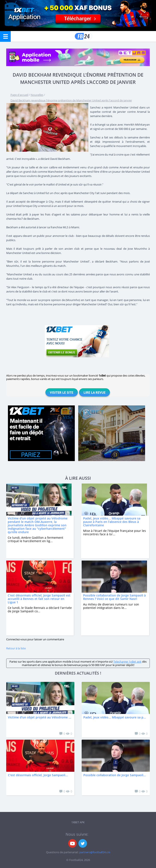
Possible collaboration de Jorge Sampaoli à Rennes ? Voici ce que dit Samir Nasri (114, 597)
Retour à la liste (16, 648)
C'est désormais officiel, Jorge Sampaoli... (38, 775)
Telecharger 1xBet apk (127, 662)
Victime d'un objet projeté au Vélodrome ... (40, 717)
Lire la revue (94, 392)
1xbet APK (78, 822)
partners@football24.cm (95, 852)
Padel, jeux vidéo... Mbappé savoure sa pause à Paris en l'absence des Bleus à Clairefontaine (112, 522)
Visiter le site (62, 392)
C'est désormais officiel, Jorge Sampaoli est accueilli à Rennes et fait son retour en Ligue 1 (39, 599)
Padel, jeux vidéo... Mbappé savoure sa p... (115, 717)
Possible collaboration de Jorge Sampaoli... (115, 775)
